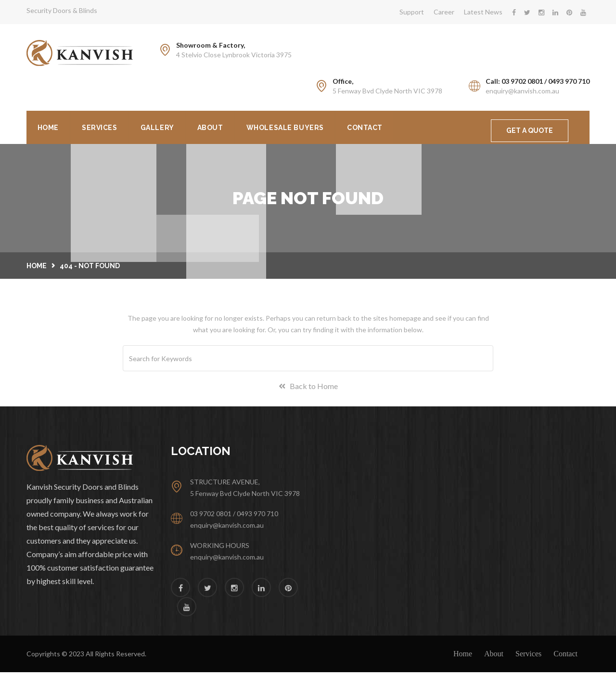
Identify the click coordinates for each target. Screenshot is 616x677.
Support (412, 12)
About (233, 129)
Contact (401, 129)
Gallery (174, 129)
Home (51, 129)
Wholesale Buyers (314, 129)
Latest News (483, 12)
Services (109, 129)
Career (444, 12)
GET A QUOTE (530, 130)
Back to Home (308, 391)
